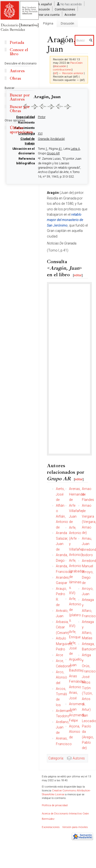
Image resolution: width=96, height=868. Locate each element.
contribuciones (62, 70)
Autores (79, 758)
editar (78, 275)
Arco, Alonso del (61, 677)
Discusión (43, 9)
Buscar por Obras (20, 109)
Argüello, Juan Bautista (76, 665)
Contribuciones (65, 9)
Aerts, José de (60, 494)
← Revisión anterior (71, 73)
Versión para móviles (75, 827)
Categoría (56, 758)
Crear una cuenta (48, 15)
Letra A (75, 149)
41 (60, 149)
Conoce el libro (19, 52)
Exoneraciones (51, 827)
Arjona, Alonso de (75, 732)
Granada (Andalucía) (51, 139)
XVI (40, 134)
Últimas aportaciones (21, 130)
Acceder (70, 15)
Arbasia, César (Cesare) (62, 627)
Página (48, 23)
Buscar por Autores (20, 97)
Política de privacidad (55, 805)
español (46, 4)
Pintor (42, 117)
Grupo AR (53, 153)
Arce (59, 655)
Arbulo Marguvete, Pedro (64, 644)
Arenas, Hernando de (77, 494)
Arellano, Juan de (63, 727)
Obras (15, 78)
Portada (17, 43)
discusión (60, 66)
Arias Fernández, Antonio (77, 682)
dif (56, 73)
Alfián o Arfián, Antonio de (62, 516)
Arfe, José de (73, 648)
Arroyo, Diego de (88, 577)
